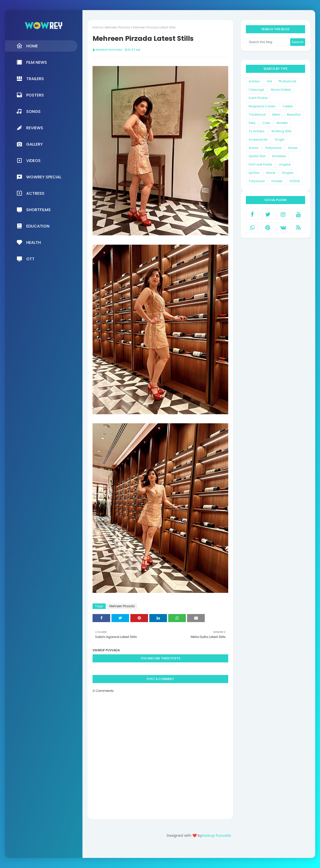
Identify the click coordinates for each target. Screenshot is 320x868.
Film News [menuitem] (32, 62)
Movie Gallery (281, 90)
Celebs (288, 106)
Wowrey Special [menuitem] (39, 177)
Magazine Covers (262, 106)
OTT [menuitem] (25, 259)
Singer (280, 139)
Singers (288, 173)
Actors (254, 148)
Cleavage (256, 90)
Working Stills (282, 131)
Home (97, 27)
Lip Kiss (254, 173)
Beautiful (294, 115)
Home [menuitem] (27, 46)
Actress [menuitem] (30, 193)
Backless (279, 156)
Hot (269, 81)
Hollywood (273, 148)
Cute (266, 123)
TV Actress (257, 131)
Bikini (276, 115)
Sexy (252, 123)
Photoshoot (287, 81)
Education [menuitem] (33, 226)
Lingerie (285, 164)
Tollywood (257, 181)
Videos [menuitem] (28, 160)
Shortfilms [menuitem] (34, 210)
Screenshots (258, 139)
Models (282, 123)
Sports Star (257, 156)
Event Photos (258, 98)
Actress (254, 81)
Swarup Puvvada (109, 50)
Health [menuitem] (29, 242)
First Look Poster (260, 164)
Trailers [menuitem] (30, 79)
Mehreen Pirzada (117, 27)
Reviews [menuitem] (30, 128)
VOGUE (295, 181)
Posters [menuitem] (30, 95)
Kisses (293, 148)
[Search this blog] (268, 42)
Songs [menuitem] (28, 111)
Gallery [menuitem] (30, 144)
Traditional (257, 115)
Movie (271, 173)
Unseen (277, 181)
